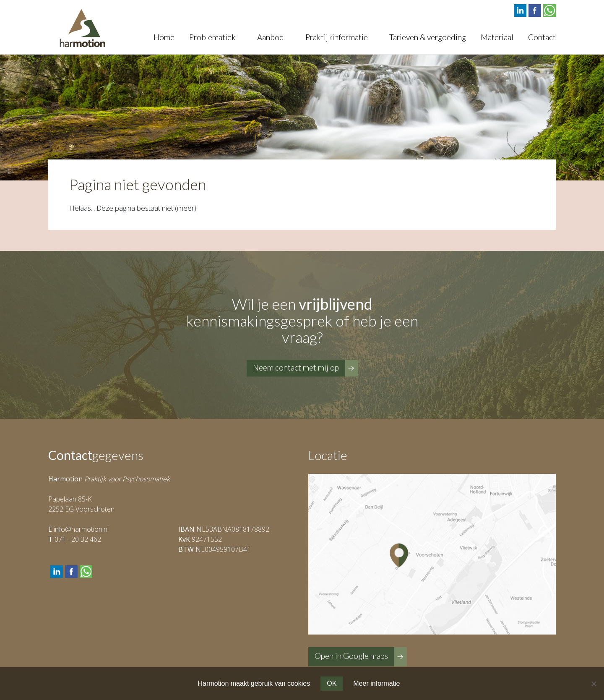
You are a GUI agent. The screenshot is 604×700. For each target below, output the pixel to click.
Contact (542, 37)
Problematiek (212, 37)
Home (164, 37)
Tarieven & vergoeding (428, 37)
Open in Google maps (351, 656)
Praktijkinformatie (337, 37)
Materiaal (497, 37)
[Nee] (594, 684)
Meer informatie (376, 683)
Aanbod (271, 37)
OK (332, 683)
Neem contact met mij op (296, 367)
